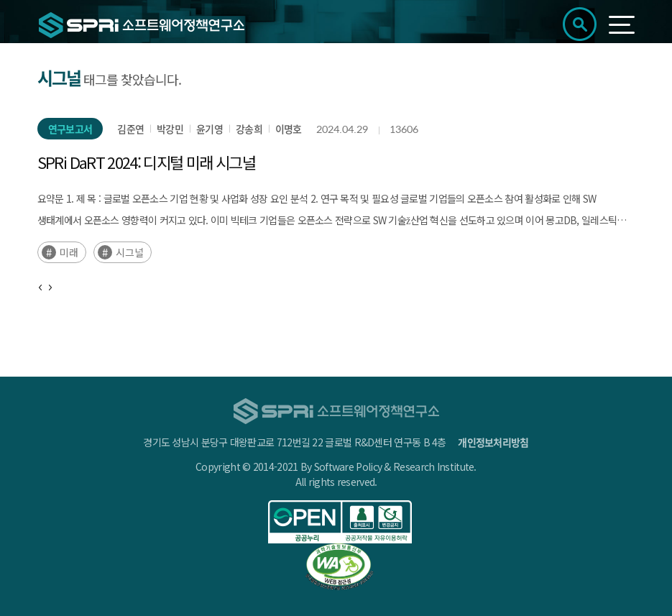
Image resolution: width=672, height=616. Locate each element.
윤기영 (210, 129)
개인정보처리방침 (493, 442)
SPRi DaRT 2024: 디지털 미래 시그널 (146, 162)
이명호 (289, 129)
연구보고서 (70, 129)
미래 (69, 252)
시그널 (130, 252)
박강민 (170, 129)
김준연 (130, 129)
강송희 (249, 129)
